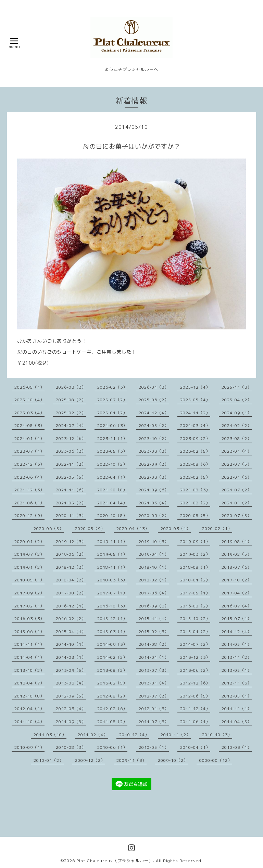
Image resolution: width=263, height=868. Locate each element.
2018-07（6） (237, 567)
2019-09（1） (195, 542)
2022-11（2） (71, 464)
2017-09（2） (29, 593)
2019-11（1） (112, 542)
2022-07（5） (237, 464)
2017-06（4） (154, 593)
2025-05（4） (195, 400)
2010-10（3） (217, 735)
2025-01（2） (112, 413)
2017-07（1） (112, 593)
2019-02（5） (237, 554)
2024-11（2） (195, 413)
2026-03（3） (71, 387)
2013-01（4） (154, 683)
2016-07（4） (237, 606)
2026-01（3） (154, 387)
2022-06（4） (29, 477)
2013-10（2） (29, 670)
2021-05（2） (71, 503)
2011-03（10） (50, 735)
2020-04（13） (133, 529)
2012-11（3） (237, 683)
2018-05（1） (29, 580)
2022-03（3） (154, 477)
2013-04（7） (29, 683)
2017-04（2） (237, 593)
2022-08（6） (195, 464)
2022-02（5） (195, 477)
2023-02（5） (195, 451)
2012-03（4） (71, 709)
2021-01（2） (237, 503)
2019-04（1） (154, 554)
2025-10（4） (29, 400)
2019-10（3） (154, 542)
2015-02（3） (154, 632)
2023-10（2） (154, 438)
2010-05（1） (154, 747)
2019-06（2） (71, 554)
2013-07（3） (154, 670)
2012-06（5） (195, 696)
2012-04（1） (29, 709)
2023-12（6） (71, 438)
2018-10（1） (154, 567)
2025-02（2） (71, 413)
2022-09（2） (154, 464)
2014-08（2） (154, 644)
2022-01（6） (237, 477)
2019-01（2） (29, 567)
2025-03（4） (29, 413)
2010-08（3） (71, 747)
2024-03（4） (195, 425)
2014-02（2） (112, 657)
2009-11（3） (131, 760)
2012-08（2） (112, 696)
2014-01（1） (154, 657)
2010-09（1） (29, 747)
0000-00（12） (216, 760)
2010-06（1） (112, 747)
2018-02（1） (154, 580)
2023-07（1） (29, 451)
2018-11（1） (112, 567)
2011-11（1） (237, 709)
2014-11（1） (29, 644)
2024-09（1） (237, 413)
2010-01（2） (49, 760)
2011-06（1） (195, 722)
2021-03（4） (154, 503)
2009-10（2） (173, 760)
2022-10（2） (112, 464)
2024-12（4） (154, 413)
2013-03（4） (71, 683)
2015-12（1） (112, 619)
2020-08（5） (195, 515)
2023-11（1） (112, 438)
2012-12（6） (195, 683)
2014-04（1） (29, 657)
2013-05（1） (237, 670)
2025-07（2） (112, 400)
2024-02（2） (237, 425)
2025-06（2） (154, 400)
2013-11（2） (237, 657)
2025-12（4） (195, 387)
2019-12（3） (71, 542)
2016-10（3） (112, 606)
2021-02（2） (195, 503)
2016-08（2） (195, 606)
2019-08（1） (237, 542)
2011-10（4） (29, 722)
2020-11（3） (71, 515)
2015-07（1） (237, 619)
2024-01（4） (29, 438)
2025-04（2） (237, 400)
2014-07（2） (195, 644)
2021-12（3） (29, 490)
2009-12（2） (90, 760)
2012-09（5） (71, 696)
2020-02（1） (217, 529)
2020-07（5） (237, 515)
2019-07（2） (29, 554)
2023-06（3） (71, 451)
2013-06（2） (195, 670)
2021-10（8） (112, 490)
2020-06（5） (49, 529)
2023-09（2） (195, 438)
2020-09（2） (154, 515)
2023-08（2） (237, 438)
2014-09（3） (112, 644)
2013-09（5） (71, 670)
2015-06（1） (29, 632)
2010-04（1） (195, 747)
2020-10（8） (112, 515)
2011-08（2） (112, 722)
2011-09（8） (71, 722)
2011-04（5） (237, 722)
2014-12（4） (237, 632)
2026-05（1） (29, 387)
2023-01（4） (237, 451)
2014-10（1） (71, 644)
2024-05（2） (154, 425)
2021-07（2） (237, 490)
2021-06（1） (29, 503)
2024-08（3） (29, 425)
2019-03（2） (195, 554)
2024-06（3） (112, 425)
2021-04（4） (112, 503)
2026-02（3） (112, 387)
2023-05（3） (112, 451)
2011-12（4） (195, 709)
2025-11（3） (237, 387)
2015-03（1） (112, 632)
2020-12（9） (29, 515)
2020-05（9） (90, 529)
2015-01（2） (195, 632)
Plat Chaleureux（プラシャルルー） (115, 861)
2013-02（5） (112, 683)
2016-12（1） (71, 606)
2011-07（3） (154, 722)
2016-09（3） (154, 606)
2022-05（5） (71, 477)
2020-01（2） (29, 542)
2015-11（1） (154, 619)
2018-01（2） (195, 580)
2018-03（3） (112, 580)
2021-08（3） (195, 490)
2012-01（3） (154, 709)
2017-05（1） (195, 593)
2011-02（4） (93, 735)
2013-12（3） (195, 657)
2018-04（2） (71, 580)
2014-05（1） (237, 644)
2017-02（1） (29, 606)
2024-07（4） (71, 425)
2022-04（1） (112, 477)
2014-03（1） (71, 657)
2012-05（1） (237, 696)
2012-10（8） (29, 696)
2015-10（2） (195, 619)
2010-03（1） (237, 747)
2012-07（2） (154, 696)
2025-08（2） (71, 400)
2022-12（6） (29, 464)
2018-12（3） (71, 567)
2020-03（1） (176, 529)
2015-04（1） (71, 632)
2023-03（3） (154, 451)
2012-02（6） (112, 709)
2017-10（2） (237, 580)
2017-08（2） (71, 593)
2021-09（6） (154, 490)
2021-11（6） (71, 490)
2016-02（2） (71, 619)
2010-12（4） (134, 735)
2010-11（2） (176, 735)
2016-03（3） (29, 619)
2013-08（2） (112, 670)
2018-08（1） (195, 567)
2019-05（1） (112, 554)
